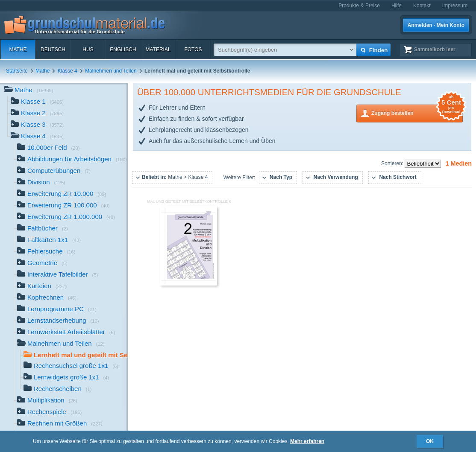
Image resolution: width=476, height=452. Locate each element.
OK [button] (430, 441)
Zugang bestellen (417, 112)
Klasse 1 (37, 102)
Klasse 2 (37, 114)
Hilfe (397, 6)
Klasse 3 (37, 125)
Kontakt (422, 6)
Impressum (455, 6)
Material (158, 50)
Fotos (193, 50)
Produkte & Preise (359, 6)
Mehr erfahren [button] (307, 441)
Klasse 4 (68, 71)
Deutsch (53, 50)
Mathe (18, 50)
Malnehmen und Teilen (111, 71)
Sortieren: (393, 163)
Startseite (17, 71)
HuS (88, 50)
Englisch (123, 50)
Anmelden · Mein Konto (436, 25)
